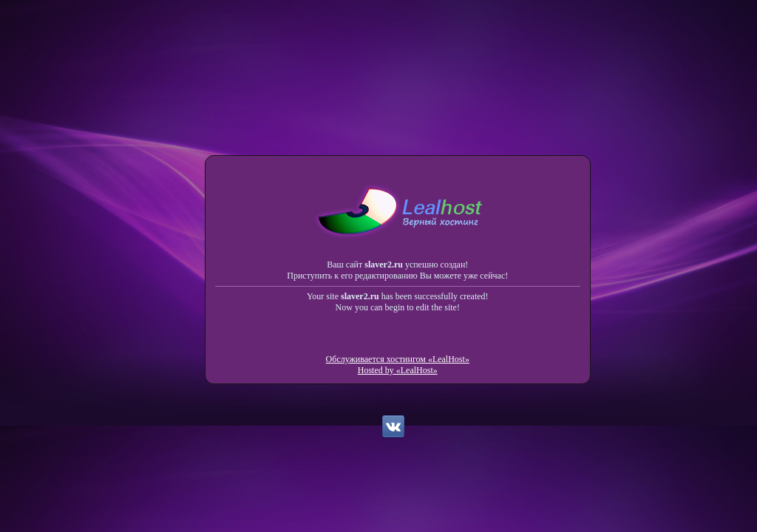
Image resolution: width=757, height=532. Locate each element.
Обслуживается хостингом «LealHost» (398, 359)
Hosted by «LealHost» (398, 370)
